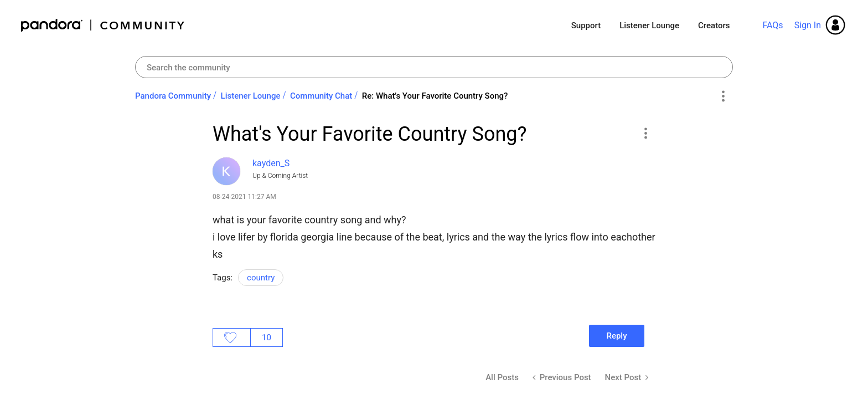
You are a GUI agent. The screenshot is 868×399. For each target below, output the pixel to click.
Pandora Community (103, 25)
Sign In (808, 25)
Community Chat (321, 96)
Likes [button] (232, 337)
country (261, 278)
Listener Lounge (649, 25)
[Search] (434, 67)
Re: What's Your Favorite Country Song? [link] (435, 96)
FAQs (773, 25)
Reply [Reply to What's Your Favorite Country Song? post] (616, 336)
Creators (714, 25)
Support (586, 25)
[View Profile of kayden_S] (271, 163)
